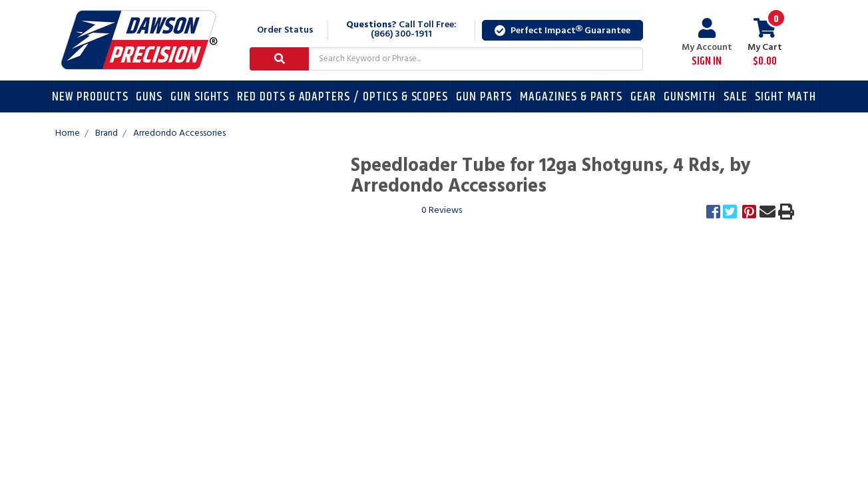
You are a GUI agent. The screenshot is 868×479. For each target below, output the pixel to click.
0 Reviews (442, 211)
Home (68, 133)
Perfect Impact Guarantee (562, 31)
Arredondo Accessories (179, 133)
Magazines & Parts (571, 97)
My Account (707, 43)
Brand (107, 133)
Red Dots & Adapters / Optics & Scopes (342, 97)
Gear (643, 97)
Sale (736, 97)
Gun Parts (484, 97)
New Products (90, 97)
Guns (149, 97)
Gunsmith (690, 97)
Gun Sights (200, 97)
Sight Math (785, 97)
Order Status (285, 30)
